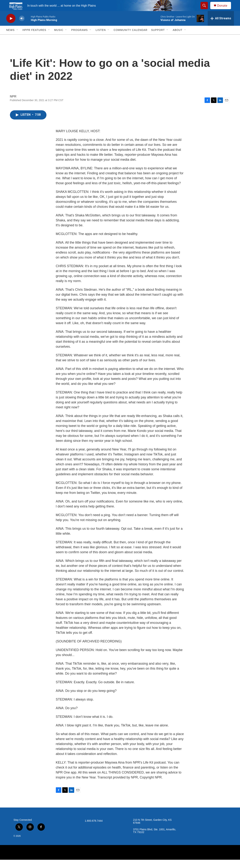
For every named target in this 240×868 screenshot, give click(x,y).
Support (158, 38)
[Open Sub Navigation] (17, 38)
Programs (80, 38)
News (10, 38)
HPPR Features (34, 38)
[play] (11, 27)
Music (59, 38)
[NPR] (120, 861)
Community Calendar (131, 38)
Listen (101, 38)
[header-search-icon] (206, 10)
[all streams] (221, 27)
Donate (225, 10)
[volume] (22, 27)
